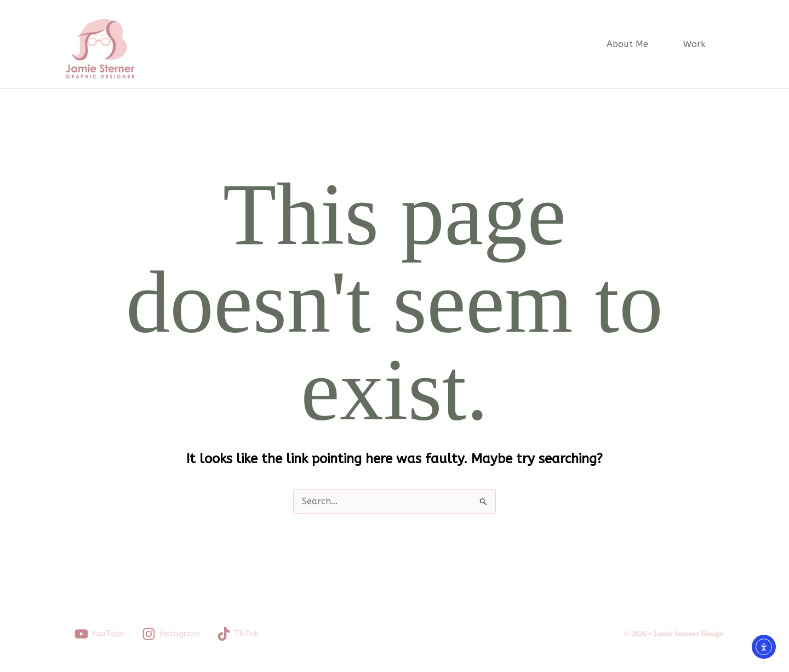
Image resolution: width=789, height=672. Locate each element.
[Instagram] (171, 634)
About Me (627, 44)
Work (694, 44)
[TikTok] (238, 634)
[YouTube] (99, 634)
